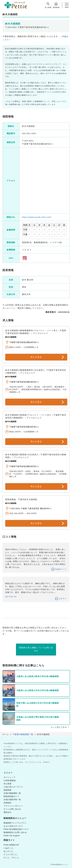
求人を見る (36, 357)
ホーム (6, 734)
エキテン (63, 599)
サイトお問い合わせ (12, 809)
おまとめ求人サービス (13, 826)
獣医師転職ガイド (11, 796)
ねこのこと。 (9, 851)
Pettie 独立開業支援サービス (16, 829)
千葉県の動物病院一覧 (23, 734)
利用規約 (7, 803)
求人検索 (48, 5)
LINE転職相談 (10, 780)
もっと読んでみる (59, 727)
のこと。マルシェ (11, 858)
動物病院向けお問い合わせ (15, 832)
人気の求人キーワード (13, 787)
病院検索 (56, 5)
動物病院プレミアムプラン (15, 823)
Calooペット (61, 569)
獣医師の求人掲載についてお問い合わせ (36, 649)
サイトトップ (9, 777)
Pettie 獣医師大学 (11, 845)
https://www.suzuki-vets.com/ (37, 217)
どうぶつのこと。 (11, 854)
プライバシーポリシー (13, 806)
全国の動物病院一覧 (12, 793)
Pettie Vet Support (12, 836)
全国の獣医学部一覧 (12, 800)
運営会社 (7, 812)
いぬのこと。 (9, 848)
